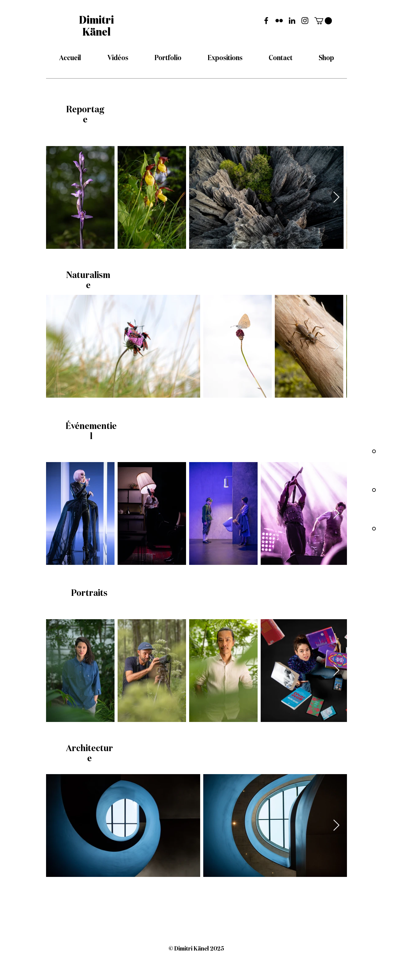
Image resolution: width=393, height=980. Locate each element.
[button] (323, 21)
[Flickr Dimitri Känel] (279, 21)
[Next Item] (336, 197)
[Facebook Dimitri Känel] (266, 21)
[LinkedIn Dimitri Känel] (292, 21)
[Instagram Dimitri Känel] (305, 21)
